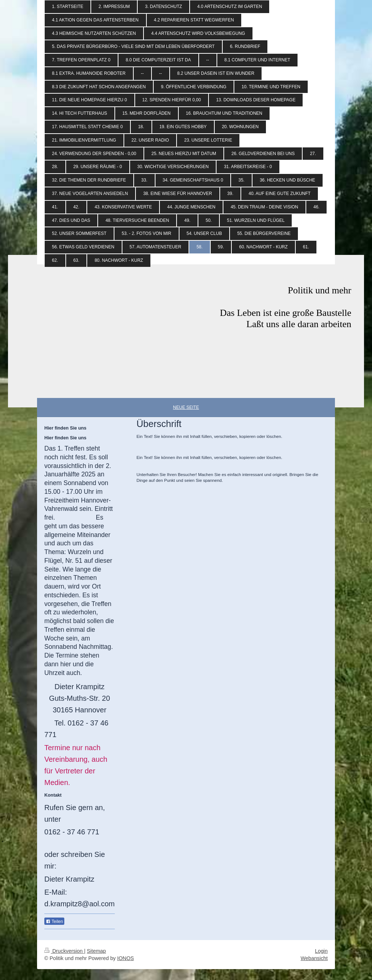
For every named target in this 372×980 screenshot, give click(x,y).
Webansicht (314, 958)
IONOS (125, 958)
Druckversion (64, 951)
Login (321, 951)
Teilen (54, 922)
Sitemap (96, 951)
